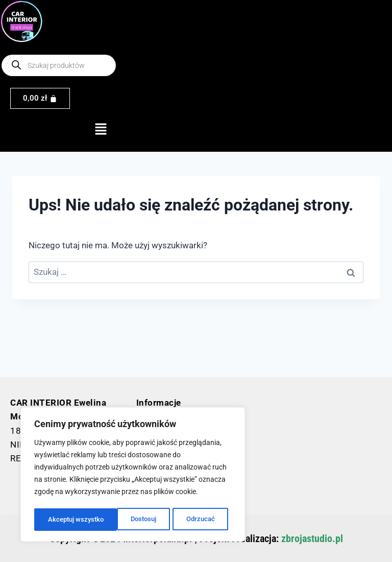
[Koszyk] (40, 98)
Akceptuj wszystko (190, 520)
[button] (101, 130)
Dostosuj (60, 520)
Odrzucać (117, 520)
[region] (133, 476)
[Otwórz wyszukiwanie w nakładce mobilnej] (59, 65)
